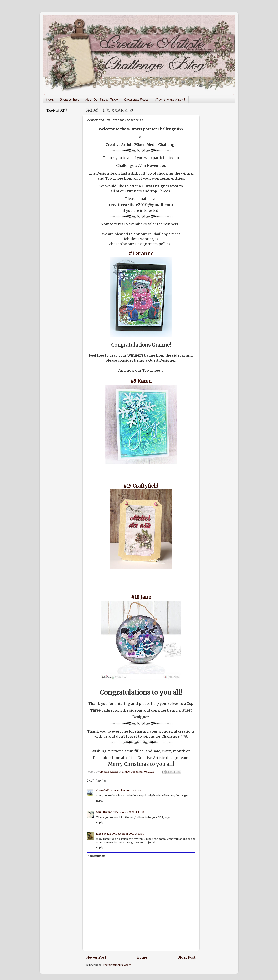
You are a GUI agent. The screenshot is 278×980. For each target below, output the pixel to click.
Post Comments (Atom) (118, 965)
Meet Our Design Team (102, 99)
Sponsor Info (70, 99)
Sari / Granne (104, 812)
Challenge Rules (136, 99)
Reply (100, 801)
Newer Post (96, 957)
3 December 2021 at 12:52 (126, 791)
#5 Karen (141, 381)
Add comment (97, 856)
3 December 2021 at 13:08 (129, 812)
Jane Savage (104, 834)
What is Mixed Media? (170, 99)
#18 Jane (141, 597)
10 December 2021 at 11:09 (128, 834)
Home (50, 99)
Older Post (187, 957)
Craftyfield (103, 791)
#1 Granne (141, 254)
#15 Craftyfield (141, 486)
